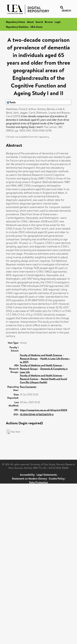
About (30, 22)
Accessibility (27, 475)
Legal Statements (47, 475)
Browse (49, 22)
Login (58, 22)
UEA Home (36, 27)
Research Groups (29, 358)
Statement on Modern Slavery (29, 479)
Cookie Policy (57, 479)
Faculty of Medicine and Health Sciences (41, 355)
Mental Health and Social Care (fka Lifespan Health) (43, 381)
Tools (11, 102)
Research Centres (29, 379)
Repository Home (16, 22)
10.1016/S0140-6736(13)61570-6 (37, 414)
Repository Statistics (17, 27)
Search (39, 22)
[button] (8, 432)
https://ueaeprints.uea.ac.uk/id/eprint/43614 (44, 410)
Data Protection (39, 482)
